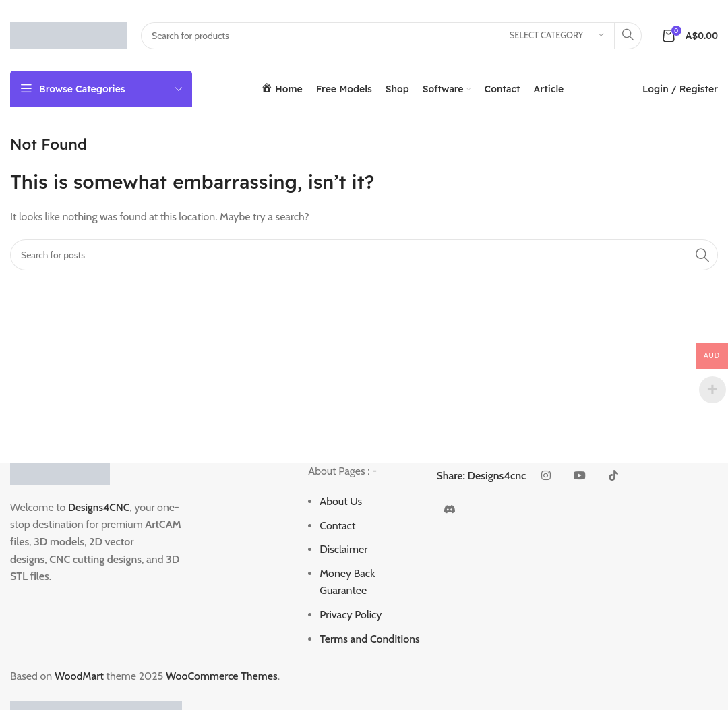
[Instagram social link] (546, 476)
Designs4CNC (100, 507)
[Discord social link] (450, 510)
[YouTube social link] (580, 476)
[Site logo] (69, 34)
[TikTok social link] (613, 476)
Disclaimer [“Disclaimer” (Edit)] (343, 549)
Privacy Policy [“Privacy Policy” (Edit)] (351, 615)
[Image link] (60, 472)
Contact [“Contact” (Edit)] (337, 526)
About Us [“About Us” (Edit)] (341, 501)
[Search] (391, 36)
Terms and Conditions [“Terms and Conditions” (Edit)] (370, 639)
